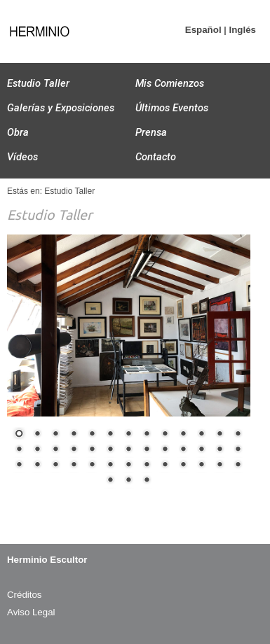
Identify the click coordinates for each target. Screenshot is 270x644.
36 (183, 465)
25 (220, 450)
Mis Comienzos (170, 83)
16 (55, 450)
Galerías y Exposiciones (61, 108)
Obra (18, 132)
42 (147, 481)
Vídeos (22, 157)
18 (92, 450)
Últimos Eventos (172, 108)
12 (220, 435)
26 (238, 450)
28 (37, 465)
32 (110, 465)
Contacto (156, 157)
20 (128, 450)
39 (238, 465)
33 (128, 465)
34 (147, 465)
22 (165, 450)
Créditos (25, 595)
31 (92, 465)
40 (110, 481)
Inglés (242, 30)
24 (201, 450)
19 (110, 450)
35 (165, 465)
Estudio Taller (38, 83)
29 (55, 465)
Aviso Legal (31, 612)
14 (19, 450)
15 (37, 450)
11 (201, 435)
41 (128, 481)
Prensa (151, 132)
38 (220, 465)
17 (74, 450)
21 (147, 450)
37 (201, 465)
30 (74, 465)
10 (183, 435)
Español (203, 30)
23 (183, 450)
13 (238, 435)
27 (19, 465)
